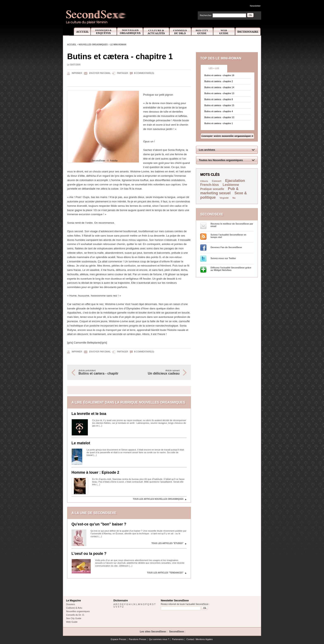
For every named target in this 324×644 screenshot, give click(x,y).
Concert (217, 181)
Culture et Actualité (156, 32)
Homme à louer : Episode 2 (95, 472)
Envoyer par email (100, 73)
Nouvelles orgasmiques (93, 45)
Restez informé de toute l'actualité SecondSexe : (185, 604)
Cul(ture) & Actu (74, 608)
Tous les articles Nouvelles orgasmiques (158, 499)
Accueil (80, 32)
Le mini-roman (118, 45)
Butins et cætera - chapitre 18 (219, 75)
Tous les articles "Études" (167, 543)
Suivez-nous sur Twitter (223, 258)
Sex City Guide (202, 32)
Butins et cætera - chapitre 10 (219, 117)
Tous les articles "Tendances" (165, 573)
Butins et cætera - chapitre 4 (219, 111)
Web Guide (224, 32)
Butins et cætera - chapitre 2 (219, 81)
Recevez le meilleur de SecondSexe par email (232, 225)
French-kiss (210, 185)
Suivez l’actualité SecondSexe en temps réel (228, 236)
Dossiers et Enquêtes (104, 32)
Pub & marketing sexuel (219, 191)
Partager (122, 73)
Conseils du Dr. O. (75, 615)
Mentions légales (204, 639)
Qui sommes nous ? (159, 639)
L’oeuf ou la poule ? (89, 554)
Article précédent (102, 372)
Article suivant (156, 372)
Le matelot (81, 443)
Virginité (224, 198)
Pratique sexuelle (212, 189)
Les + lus (214, 68)
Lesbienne (231, 185)
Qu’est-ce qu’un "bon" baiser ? (99, 524)
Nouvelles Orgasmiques (130, 32)
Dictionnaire (248, 32)
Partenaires (178, 639)
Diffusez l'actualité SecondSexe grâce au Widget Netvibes (231, 269)
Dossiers (71, 604)
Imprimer (77, 73)
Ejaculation (235, 181)
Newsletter (255, 6)
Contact (190, 639)
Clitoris (204, 181)
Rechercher (206, 15)
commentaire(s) (144, 73)
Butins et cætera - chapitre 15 (219, 105)
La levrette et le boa (89, 414)
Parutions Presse (137, 639)
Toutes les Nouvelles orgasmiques (221, 160)
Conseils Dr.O (180, 32)
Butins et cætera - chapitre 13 (219, 93)
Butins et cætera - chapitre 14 (219, 87)
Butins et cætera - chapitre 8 (219, 99)
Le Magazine (73, 601)
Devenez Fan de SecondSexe (226, 247)
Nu (234, 198)
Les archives (207, 150)
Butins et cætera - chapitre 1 (219, 123)
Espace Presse (118, 639)
